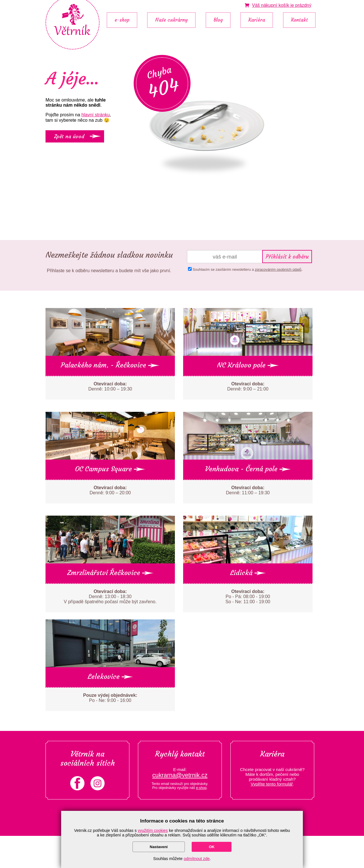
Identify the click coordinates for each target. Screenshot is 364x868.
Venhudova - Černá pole (248, 469)
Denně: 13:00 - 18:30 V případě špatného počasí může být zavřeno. (110, 597)
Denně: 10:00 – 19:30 (110, 386)
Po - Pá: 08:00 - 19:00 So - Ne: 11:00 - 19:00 (248, 597)
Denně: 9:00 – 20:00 (110, 490)
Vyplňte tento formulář (272, 784)
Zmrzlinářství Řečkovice (110, 573)
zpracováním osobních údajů (278, 269)
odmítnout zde (197, 859)
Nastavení (159, 847)
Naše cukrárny (171, 20)
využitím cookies (153, 830)
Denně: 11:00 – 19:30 (248, 490)
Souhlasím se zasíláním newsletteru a (247, 269)
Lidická (248, 573)
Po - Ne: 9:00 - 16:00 (110, 698)
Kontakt (299, 20)
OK (212, 847)
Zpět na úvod (69, 136)
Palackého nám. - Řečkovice (110, 365)
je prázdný (282, 5)
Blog (218, 20)
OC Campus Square (110, 469)
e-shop (122, 20)
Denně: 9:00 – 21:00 (248, 386)
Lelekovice (110, 677)
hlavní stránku (96, 115)
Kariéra (257, 20)
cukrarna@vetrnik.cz (180, 775)
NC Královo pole (248, 365)
